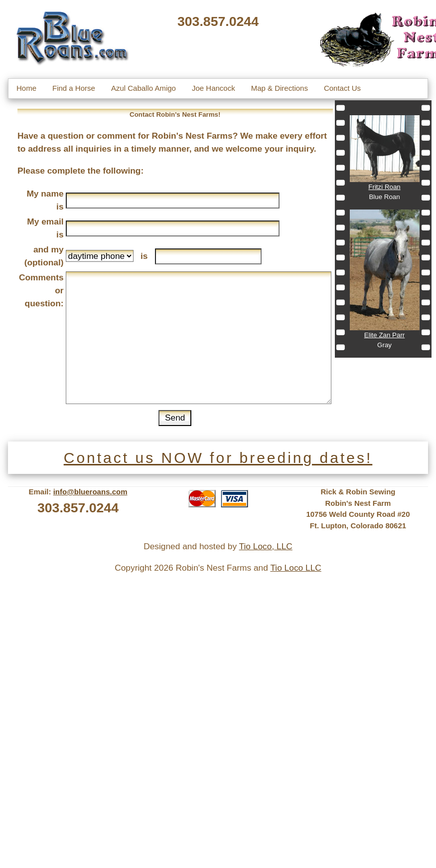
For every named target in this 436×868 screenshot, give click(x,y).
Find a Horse (74, 88)
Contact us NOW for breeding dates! (218, 458)
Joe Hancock (214, 88)
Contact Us (342, 88)
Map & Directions (280, 88)
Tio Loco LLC (295, 568)
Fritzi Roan (384, 187)
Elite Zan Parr (384, 335)
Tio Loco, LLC (266, 546)
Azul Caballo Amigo (144, 88)
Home (26, 88)
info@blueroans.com (90, 492)
